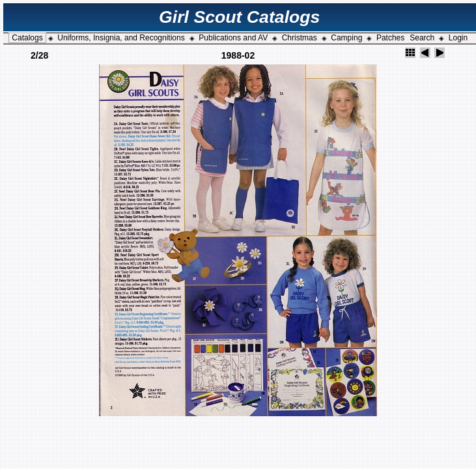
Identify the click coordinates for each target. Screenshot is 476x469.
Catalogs (27, 38)
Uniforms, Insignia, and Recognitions (121, 38)
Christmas (300, 38)
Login (458, 38)
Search (422, 38)
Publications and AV (233, 38)
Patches (390, 38)
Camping (346, 38)
